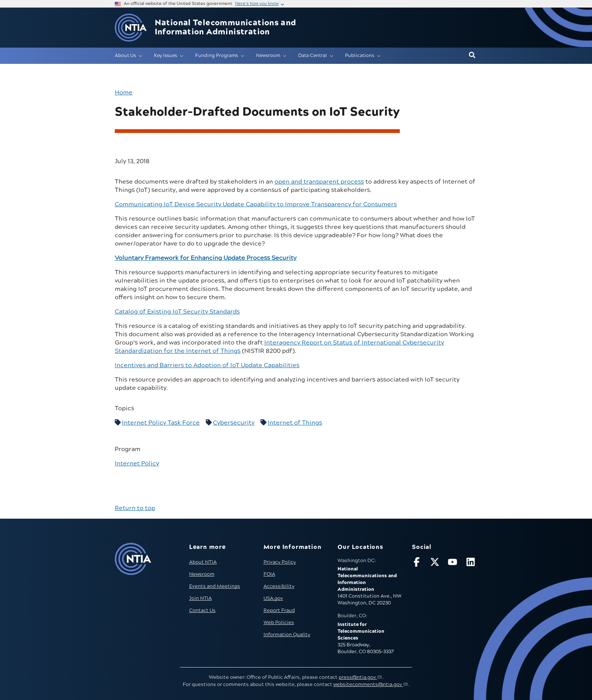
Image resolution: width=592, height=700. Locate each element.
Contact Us (202, 610)
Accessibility (279, 586)
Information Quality (287, 635)
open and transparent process (319, 182)
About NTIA (203, 562)
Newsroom (202, 574)
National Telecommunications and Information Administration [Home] (226, 28)
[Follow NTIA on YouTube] (453, 563)
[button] (472, 56)
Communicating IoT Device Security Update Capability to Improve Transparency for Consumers (256, 204)
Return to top (135, 508)
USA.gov (273, 598)
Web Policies (279, 623)
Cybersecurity (234, 423)
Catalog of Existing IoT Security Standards (177, 312)
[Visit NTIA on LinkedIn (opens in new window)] (472, 563)
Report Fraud (279, 610)
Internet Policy (137, 464)
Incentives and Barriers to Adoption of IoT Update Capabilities (207, 365)
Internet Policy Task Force (161, 423)
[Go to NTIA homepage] (131, 28)
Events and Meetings (215, 586)
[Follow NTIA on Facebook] (418, 563)
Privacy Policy (280, 562)
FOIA (269, 574)
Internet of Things (295, 423)
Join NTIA (200, 598)
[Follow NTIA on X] (436, 563)
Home (124, 93)
